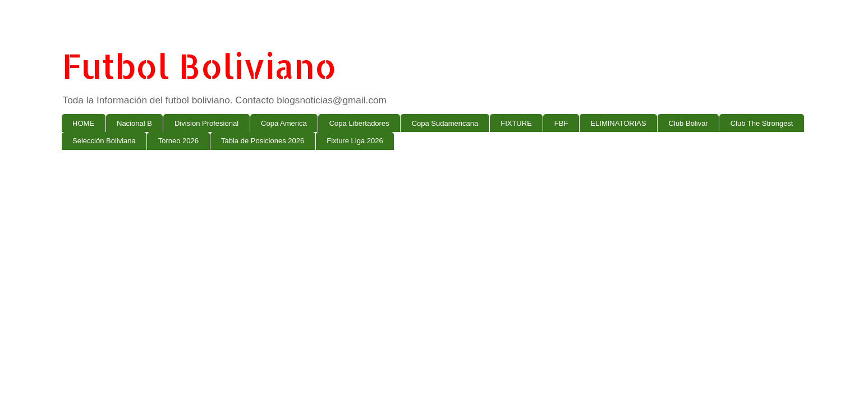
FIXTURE (516, 123)
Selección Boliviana (104, 141)
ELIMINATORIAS (618, 123)
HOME (83, 123)
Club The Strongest (762, 123)
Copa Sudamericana (445, 123)
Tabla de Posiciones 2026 (263, 141)
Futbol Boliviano (199, 66)
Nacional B (134, 123)
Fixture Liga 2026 (355, 141)
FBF (561, 123)
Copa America (284, 123)
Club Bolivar (688, 123)
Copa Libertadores (359, 123)
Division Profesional (206, 123)
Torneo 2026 (178, 141)
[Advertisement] (398, 245)
